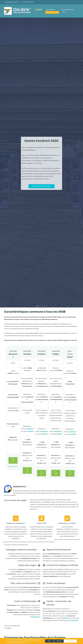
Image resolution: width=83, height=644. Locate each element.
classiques (75, 620)
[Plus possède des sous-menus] (69, 11)
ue (31, 429)
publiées (65, 618)
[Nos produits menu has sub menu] (57, 11)
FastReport (35, 617)
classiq (28, 429)
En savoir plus (13, 466)
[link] (8, 486)
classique (43, 431)
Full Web (31, 431)
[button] (3, 163)
